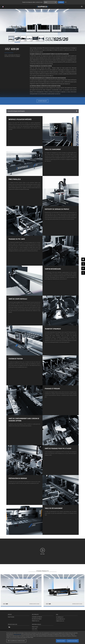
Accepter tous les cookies (72, 641)
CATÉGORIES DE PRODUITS (37, 617)
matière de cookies (17, 635)
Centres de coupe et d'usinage (12, 56)
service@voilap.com (60, 617)
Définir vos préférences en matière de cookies (16, 641)
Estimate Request (42, 101)
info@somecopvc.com (60, 621)
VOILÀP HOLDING (11, 617)
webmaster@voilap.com (60, 619)
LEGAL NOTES (35, 629)
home (6, 55)
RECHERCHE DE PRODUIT (37, 619)
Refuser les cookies (61, 641)
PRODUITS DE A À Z (36, 621)
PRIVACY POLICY (35, 627)
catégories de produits (14, 55)
